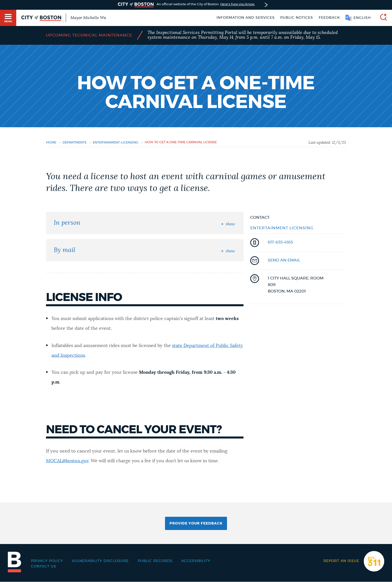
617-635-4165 (280, 242)
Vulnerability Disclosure (100, 561)
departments (74, 143)
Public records (155, 561)
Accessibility (196, 561)
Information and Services (246, 18)
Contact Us (44, 566)
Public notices (297, 18)
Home (51, 143)
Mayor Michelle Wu (88, 18)
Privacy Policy (47, 561)
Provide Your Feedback (196, 523)
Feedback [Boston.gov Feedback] (329, 18)
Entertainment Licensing (282, 228)
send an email (284, 260)
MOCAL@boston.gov (67, 461)
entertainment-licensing (116, 143)
